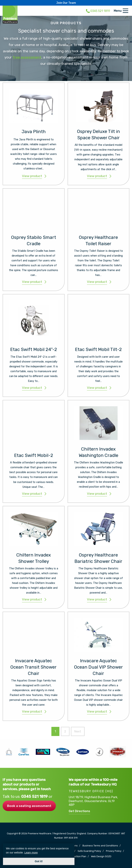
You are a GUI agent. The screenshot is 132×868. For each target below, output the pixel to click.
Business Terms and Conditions (100, 846)
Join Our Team (66, 3)
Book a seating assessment (29, 806)
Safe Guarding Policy (89, 851)
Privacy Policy (114, 851)
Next (78, 731)
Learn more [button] (31, 853)
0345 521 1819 (35, 797)
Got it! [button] (39, 861)
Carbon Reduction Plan (73, 857)
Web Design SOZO (101, 857)
